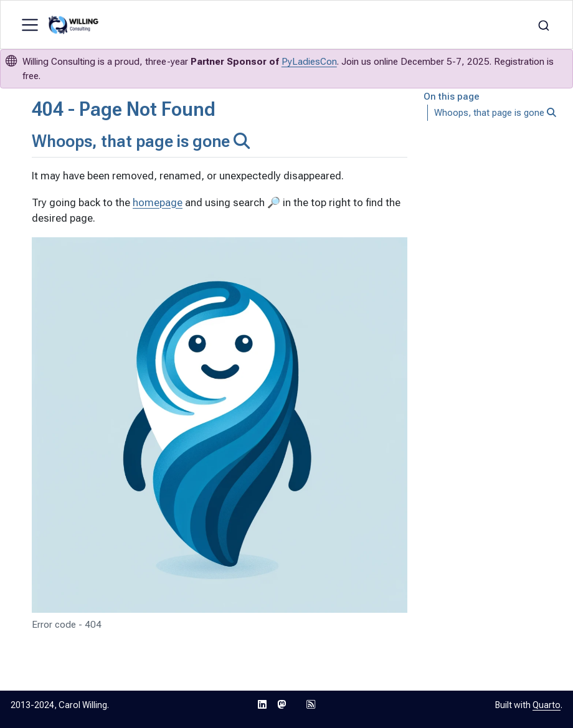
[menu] (30, 25)
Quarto (547, 705)
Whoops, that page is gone (495, 113)
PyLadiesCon (309, 62)
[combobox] (544, 25)
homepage (158, 202)
